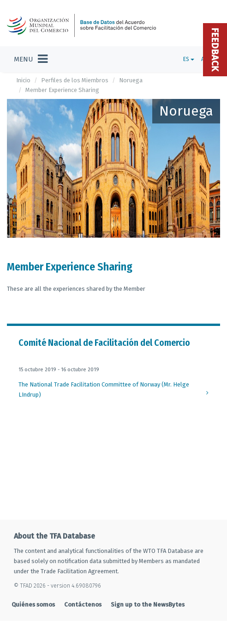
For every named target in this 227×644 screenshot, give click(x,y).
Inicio (23, 80)
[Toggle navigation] (31, 59)
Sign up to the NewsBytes (148, 604)
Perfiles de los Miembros (75, 80)
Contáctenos (83, 604)
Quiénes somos (33, 604)
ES (189, 59)
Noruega (131, 80)
